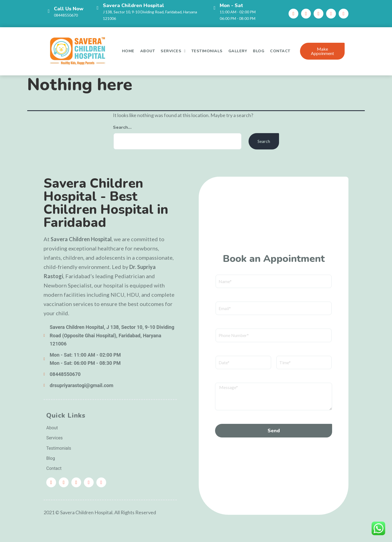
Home (128, 51)
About (148, 51)
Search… (122, 128)
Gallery (238, 51)
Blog (259, 51)
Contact (280, 51)
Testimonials (207, 51)
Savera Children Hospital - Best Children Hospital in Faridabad (106, 203)
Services (173, 51)
